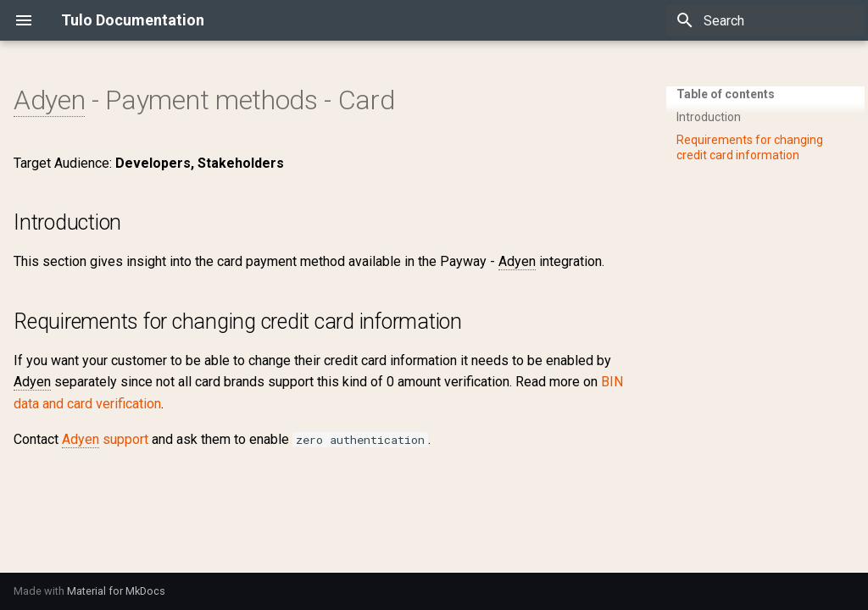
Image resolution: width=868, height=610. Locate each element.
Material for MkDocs (116, 591)
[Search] (765, 20)
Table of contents (726, 94)
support (105, 440)
